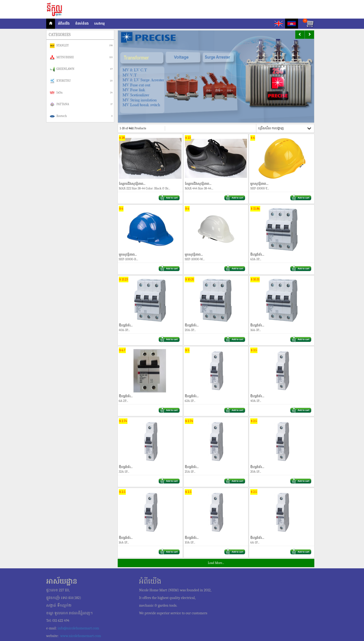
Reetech (81, 116)
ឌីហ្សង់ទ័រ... (282, 231)
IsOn (81, 93)
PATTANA (81, 104)
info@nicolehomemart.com (78, 628)
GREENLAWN (81, 69)
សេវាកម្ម (99, 24)
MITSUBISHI (81, 57)
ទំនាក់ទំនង (82, 24)
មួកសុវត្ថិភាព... (282, 160)
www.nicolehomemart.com (81, 636)
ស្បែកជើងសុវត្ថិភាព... (150, 160)
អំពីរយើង (64, 24)
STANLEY (81, 46)
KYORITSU (81, 81)
